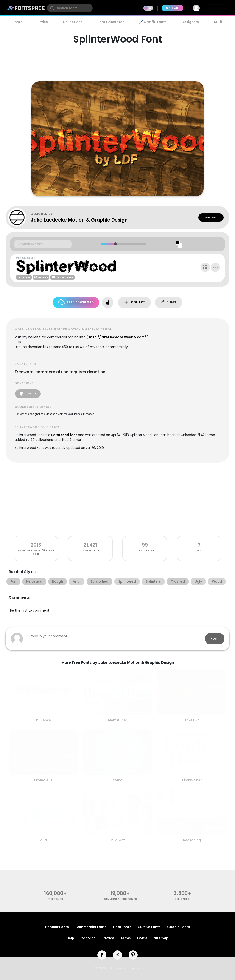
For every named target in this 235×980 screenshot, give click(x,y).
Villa (43, 840)
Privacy (108, 938)
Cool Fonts (122, 927)
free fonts (55, 899)
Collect (134, 302)
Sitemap (161, 938)
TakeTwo (192, 720)
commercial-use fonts (120, 899)
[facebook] (102, 955)
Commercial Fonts (91, 927)
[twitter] (117, 955)
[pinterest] (133, 955)
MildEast (118, 840)
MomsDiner (117, 720)
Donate (28, 394)
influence (43, 720)
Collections (73, 22)
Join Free (217, 8)
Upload (172, 8)
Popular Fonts (57, 927)
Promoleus (43, 780)
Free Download (76, 302)
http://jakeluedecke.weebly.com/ (118, 337)
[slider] (115, 244)
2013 (36, 545)
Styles (43, 22)
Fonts (17, 22)
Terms (126, 938)
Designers (190, 22)
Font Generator (111, 22)
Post (215, 639)
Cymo (118, 780)
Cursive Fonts (149, 927)
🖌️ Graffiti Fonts (153, 22)
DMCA (142, 938)
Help (70, 938)
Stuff (218, 22)
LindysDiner (192, 780)
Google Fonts (179, 927)
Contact (211, 217)
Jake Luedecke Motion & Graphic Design (79, 220)
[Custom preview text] (43, 244)
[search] (70, 8)
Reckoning (192, 840)
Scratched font (64, 435)
